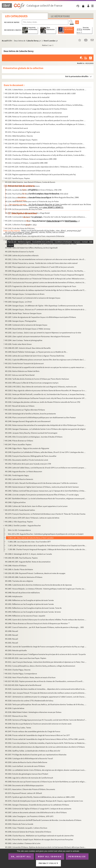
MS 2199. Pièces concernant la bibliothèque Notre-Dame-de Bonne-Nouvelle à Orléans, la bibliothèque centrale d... (45, 105)
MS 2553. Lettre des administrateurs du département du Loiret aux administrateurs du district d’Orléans (45, 747)
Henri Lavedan (49, 41)
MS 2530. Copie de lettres (15, 708)
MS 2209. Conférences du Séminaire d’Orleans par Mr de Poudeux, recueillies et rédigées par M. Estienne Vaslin (46, 124)
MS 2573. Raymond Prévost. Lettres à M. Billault (23, 793)
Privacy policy (48, 863)
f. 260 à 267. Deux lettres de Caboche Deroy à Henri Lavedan (31, 538)
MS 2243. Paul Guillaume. (35, 232)
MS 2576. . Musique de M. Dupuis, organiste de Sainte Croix (44, 801)
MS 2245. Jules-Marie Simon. (35, 236)
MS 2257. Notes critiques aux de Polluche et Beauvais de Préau (41, 244)
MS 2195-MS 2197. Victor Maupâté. (27, 97)
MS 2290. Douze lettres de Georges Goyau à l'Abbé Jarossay (28, 329)
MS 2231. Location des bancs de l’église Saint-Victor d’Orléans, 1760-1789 (33, 190)
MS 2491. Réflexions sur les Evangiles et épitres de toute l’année (29, 604)
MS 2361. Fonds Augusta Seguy (17, 475)
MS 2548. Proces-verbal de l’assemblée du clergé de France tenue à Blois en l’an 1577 (37, 735)
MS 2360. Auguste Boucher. (23, 471)
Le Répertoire (60, 16)
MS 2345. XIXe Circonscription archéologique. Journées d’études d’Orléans (34, 437)
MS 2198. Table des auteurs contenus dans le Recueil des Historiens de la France (36, 101)
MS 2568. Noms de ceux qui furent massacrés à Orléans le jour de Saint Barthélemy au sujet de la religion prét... (46, 782)
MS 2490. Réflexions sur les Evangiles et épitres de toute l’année (29, 600)
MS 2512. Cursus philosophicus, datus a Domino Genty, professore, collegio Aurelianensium (40, 666)
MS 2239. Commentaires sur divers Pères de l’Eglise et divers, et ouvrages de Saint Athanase (40, 221)
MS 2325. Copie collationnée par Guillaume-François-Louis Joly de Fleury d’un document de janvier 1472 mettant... (46, 398)
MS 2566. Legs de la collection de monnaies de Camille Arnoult (29, 778)
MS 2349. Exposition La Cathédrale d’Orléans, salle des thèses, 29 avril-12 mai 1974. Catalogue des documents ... (46, 452)
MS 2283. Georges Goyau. (18, 302)
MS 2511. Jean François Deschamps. (46, 662)
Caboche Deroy (32, 41)
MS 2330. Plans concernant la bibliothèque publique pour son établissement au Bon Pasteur (40, 417)
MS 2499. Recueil (12, 635)
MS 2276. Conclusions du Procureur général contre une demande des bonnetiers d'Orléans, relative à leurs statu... (46, 282)
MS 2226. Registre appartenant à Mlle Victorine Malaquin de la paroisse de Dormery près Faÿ (40, 174)
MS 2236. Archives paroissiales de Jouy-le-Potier (24, 209)
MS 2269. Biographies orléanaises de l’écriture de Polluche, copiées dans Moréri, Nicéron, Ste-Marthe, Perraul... (46, 271)
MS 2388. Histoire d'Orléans (16, 566)
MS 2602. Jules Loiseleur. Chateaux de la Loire (23, 843)
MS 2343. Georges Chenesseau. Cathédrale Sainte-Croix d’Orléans (45, 429)
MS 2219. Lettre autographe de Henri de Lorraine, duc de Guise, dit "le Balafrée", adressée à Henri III (43, 151)
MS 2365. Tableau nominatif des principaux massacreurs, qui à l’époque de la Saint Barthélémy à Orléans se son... (46, 491)
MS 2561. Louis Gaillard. (25, 766)
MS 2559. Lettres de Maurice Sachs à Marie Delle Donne (26, 762)
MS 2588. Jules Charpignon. (29, 816)
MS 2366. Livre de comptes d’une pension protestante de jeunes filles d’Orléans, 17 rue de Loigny (42, 495)
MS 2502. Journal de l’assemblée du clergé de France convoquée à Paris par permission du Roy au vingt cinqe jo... (46, 647)
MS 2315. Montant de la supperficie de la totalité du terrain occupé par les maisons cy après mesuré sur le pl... (46, 367)
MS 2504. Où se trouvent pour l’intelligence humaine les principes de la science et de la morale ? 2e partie (45, 654)
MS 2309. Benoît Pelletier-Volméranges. (36, 352)
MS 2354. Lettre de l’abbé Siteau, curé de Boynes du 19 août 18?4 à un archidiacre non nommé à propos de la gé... (46, 468)
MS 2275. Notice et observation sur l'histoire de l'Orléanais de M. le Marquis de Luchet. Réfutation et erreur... (46, 279)
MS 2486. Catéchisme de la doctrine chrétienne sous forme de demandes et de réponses (38, 585)
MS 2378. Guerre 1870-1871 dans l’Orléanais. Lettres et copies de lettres (32, 518)
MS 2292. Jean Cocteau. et (43, 333)
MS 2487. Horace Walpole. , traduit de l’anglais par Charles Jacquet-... (46, 589)
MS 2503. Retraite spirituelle (16, 650)
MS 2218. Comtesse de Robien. (46, 147)
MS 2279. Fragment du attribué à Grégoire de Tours (41, 286)
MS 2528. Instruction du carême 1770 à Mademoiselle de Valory (29, 701)
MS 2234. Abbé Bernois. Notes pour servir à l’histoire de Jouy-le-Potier (32, 201)
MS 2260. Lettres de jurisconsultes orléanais (22, 255)
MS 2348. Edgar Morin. (27, 448)
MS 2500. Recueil (12, 639)
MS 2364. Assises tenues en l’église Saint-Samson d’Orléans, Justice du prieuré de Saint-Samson (42, 487)
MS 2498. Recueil (12, 631)
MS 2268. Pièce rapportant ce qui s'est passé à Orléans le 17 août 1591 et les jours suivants (40, 267)
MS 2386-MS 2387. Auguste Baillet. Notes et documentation (28, 562)
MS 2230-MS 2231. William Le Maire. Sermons (22, 186)
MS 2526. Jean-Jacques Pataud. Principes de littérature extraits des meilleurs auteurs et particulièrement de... (46, 693)
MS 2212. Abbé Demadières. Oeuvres (19, 136)
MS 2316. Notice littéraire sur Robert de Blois (22, 371)
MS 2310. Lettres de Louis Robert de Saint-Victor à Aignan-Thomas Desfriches (35, 356)
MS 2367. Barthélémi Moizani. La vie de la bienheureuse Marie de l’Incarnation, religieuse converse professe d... (46, 498)
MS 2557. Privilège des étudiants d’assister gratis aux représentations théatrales (36, 755)
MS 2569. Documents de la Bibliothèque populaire (24, 785)
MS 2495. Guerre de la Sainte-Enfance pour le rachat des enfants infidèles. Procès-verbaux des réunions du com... (46, 620)
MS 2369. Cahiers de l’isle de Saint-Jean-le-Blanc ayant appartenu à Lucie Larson (36, 506)
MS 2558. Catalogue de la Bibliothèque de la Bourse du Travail (29, 758)
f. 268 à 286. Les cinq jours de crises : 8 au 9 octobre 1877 (29, 542)
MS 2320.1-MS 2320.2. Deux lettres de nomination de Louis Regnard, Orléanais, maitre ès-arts (41, 387)
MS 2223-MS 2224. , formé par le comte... (45, 167)
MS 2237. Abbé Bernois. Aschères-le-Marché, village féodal (27, 213)
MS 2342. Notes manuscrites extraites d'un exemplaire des (46, 425)
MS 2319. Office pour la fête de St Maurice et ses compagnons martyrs (32, 383)
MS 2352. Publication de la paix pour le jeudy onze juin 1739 (28, 464)
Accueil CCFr (7, 41)
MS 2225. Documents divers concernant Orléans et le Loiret (28, 171)
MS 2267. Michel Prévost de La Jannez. (41, 263)
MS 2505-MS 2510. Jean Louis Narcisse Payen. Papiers (26, 658)
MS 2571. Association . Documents (30, 789)
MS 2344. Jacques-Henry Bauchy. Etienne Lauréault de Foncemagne (31, 433)
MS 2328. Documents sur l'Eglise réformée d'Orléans (25, 410)
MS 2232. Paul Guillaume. (37, 194)
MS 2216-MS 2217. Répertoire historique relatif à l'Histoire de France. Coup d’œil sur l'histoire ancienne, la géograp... (45, 144)
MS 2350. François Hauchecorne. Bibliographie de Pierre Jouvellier (31, 456)
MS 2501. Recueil (12, 643)
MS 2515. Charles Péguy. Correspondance (21, 674)
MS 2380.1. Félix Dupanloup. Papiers (19, 522)
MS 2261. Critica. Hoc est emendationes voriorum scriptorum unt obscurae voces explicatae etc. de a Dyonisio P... (46, 259)
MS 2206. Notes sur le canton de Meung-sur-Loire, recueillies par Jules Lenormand (36, 117)
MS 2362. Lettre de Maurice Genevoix (19, 479)
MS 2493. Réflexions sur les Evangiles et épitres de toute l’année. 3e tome (33, 612)
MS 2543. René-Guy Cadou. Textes (18, 728)
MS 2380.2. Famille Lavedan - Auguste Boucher (23, 525)
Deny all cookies (50, 856)
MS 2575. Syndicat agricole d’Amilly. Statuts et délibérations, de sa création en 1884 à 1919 (40, 797)
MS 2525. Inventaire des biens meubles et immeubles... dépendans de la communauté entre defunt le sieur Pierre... (46, 689)
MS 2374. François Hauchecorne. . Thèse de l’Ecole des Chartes (45, 514)
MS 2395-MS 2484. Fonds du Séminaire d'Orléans (24, 577)
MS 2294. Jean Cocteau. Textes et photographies (24, 340)
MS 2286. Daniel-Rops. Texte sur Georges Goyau (23, 313)
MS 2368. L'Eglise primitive (15, 502)
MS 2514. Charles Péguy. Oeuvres (18, 670)
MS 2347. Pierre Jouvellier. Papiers (18, 444)
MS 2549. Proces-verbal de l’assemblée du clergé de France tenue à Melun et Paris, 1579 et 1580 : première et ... (46, 739)
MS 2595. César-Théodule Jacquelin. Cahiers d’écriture (26, 828)
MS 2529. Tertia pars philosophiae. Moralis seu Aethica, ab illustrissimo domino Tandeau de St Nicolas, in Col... (46, 704)
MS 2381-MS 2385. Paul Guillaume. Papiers (21, 558)
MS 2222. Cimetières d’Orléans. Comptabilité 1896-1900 (26, 163)
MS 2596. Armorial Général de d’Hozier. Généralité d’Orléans (28, 832)
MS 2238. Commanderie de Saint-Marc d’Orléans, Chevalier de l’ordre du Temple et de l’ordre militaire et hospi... (46, 217)
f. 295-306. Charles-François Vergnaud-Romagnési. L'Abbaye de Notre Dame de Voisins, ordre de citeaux (47, 549)
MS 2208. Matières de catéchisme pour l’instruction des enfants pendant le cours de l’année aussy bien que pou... (46, 120)
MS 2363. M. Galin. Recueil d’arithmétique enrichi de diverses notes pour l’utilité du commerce (41, 483)
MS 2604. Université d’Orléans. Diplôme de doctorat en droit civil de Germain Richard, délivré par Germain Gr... (46, 847)
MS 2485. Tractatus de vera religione (19, 581)
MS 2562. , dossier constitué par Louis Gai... (46, 770)
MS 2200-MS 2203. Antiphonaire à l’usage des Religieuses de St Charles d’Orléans (36, 109)
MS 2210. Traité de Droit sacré (16, 128)
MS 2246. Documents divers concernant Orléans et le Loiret (28, 240)
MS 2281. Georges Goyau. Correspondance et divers (25, 294)
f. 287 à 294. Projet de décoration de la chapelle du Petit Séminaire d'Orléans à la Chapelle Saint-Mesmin (47, 546)
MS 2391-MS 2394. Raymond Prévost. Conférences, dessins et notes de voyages (35, 573)
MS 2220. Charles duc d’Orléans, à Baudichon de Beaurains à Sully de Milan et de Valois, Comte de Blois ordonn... (46, 155)
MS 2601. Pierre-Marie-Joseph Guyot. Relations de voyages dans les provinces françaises (39, 839)
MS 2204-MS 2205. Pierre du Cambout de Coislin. (33, 113)
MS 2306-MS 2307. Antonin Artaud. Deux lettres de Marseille (28, 348)
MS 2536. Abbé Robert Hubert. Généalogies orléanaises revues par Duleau (33, 712)
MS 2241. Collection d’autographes (18, 225)
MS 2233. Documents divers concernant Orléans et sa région (28, 198)
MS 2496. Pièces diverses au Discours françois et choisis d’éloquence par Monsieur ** (37, 623)
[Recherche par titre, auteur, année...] (45, 22)
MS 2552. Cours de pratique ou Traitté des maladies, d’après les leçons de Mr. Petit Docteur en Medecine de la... (46, 743)
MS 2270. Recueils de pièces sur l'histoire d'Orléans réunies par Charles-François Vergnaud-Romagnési (44, 275)
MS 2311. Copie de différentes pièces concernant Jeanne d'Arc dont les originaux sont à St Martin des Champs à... (46, 360)
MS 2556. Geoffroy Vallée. (33, 751)
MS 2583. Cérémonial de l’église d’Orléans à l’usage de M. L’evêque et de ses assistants (38, 809)
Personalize (77, 856)
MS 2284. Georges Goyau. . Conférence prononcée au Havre (44, 306)
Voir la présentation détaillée (77, 76)
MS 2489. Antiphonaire (14, 596)
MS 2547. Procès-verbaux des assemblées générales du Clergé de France (33, 731)
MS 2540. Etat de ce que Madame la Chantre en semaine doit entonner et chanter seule (38, 724)
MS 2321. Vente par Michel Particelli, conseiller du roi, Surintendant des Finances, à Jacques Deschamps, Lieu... (46, 394)
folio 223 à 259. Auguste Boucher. (46, 534)
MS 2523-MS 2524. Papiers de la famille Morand (23, 685)
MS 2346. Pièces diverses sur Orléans (19, 441)
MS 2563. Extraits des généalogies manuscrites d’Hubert (27, 774)
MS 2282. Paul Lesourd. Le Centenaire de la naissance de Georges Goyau (33, 298)
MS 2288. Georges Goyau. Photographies (21, 321)
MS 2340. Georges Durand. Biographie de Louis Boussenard (28, 421)
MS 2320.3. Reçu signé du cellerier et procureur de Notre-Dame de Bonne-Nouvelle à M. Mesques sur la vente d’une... (46, 390)
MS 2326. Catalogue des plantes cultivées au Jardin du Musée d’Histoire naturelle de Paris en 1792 (43, 402)
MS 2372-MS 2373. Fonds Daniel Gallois (20, 510)
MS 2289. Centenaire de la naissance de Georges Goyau (26, 325)
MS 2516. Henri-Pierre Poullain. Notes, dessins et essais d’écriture (30, 677)
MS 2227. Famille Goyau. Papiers (17, 178)
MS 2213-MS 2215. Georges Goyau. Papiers (21, 140)
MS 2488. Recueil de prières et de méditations (22, 593)
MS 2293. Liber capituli (37, 336)
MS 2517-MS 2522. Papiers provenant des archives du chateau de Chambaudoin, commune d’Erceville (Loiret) (45, 681)
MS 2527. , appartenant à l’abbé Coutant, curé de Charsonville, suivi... (46, 697)
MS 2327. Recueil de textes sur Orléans (20, 406)
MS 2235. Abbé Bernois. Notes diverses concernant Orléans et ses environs (33, 205)
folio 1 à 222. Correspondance (19, 530)
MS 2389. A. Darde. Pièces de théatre (19, 569)
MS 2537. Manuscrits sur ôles (16, 716)
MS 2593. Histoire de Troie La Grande (19, 824)
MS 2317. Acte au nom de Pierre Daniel (20, 375)
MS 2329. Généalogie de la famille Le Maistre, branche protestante (30, 414)
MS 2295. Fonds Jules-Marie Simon (18, 344)
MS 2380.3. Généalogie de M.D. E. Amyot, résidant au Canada (28, 554)
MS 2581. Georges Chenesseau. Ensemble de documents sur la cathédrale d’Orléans (37, 805)
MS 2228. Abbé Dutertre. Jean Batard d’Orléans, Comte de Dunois (30, 182)
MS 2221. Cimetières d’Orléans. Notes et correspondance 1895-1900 (31, 159)
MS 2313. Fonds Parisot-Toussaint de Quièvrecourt (24, 363)
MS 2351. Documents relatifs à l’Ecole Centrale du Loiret (27, 460)
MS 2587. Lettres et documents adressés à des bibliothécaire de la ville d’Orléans (36, 812)
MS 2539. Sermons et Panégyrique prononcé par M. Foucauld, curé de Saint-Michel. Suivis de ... (46, 720)
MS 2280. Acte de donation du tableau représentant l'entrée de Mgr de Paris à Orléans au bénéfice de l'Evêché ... (46, 290)
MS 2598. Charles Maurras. (39, 836)
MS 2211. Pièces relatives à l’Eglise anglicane (22, 132)
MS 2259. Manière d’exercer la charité (19, 252)
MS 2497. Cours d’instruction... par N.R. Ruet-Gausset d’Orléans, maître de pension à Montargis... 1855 (44, 627)
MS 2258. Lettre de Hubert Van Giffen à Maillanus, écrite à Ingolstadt (31, 248)
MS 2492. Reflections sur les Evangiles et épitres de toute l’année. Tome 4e (33, 608)
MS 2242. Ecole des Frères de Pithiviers (20, 228)
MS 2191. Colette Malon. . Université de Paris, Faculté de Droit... (46, 90)
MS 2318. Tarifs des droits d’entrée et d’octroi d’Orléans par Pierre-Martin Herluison (37, 379)
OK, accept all (21, 856)
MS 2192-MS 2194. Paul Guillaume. (40, 93)
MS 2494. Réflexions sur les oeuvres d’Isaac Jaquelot (25, 616)
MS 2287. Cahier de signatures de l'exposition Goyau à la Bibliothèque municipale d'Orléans (40, 317)
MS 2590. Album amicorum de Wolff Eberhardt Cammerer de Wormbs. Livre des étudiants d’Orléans (43, 820)
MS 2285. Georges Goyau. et (46, 309)
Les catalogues (16, 16)
